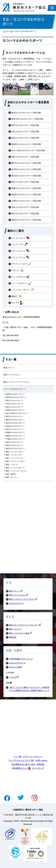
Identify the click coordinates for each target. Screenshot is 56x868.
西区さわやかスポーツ (14, 400)
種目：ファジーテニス (14, 458)
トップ (5, 31)
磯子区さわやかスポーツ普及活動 (26, 163)
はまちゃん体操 (15, 667)
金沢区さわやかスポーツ (15, 423)
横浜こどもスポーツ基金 (18, 633)
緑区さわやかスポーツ (14, 429)
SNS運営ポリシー (20, 768)
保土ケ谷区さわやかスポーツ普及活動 (28, 150)
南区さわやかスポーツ (14, 407)
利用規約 (40, 764)
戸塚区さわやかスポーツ (15, 439)
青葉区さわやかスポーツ (15, 432)
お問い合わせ (41, 760)
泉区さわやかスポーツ (14, 445)
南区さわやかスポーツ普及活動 (25, 138)
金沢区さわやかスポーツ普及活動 (26, 169)
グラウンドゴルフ (22, 264)
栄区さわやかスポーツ (14, 442)
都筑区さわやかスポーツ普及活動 (26, 195)
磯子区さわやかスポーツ (15, 420)
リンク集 (17, 757)
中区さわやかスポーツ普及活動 (25, 131)
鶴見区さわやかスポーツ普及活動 (26, 113)
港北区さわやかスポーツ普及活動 (26, 176)
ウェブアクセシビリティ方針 (21, 760)
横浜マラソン (9, 368)
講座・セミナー (15, 629)
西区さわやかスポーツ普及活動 (25, 125)
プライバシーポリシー (33, 757)
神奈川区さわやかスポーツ (16, 397)
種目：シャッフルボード (15, 468)
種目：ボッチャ (12, 477)
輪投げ (17, 296)
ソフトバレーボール (23, 290)
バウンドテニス (21, 251)
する (11, 31)
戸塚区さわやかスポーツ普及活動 (26, 201)
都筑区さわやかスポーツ (15, 436)
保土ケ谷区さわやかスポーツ (17, 413)
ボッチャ (18, 303)
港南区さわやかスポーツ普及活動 (26, 144)
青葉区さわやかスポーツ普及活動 (26, 188)
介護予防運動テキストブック (21, 659)
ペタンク (18, 270)
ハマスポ (11, 677)
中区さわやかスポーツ (14, 404)
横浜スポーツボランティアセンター (22, 625)
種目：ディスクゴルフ (14, 452)
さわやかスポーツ (16, 603)
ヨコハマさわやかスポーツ (15, 389)
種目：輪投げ (11, 474)
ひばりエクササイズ (17, 663)
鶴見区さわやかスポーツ (15, 394)
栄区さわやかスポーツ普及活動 (25, 207)
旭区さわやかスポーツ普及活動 (25, 157)
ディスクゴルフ (21, 238)
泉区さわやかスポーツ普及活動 (25, 213)
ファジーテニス (21, 257)
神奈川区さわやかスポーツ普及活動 (27, 119)
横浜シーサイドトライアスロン (16, 382)
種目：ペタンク (12, 464)
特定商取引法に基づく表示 (23, 764)
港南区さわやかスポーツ (15, 410)
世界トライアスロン (12, 375)
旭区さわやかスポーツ (14, 416)
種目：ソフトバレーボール (16, 471)
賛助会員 (13, 637)
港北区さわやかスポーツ (15, 426)
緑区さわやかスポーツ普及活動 (25, 182)
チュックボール (21, 277)
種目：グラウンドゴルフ (15, 461)
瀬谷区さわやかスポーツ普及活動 (26, 220)
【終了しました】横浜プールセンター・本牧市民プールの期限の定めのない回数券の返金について (29, 689)
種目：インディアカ (14, 455)
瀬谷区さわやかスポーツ (15, 448)
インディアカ (20, 245)
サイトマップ (38, 768)
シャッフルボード (22, 283)
